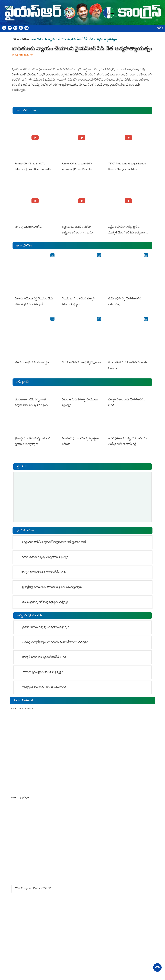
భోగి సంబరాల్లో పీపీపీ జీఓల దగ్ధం (32, 363)
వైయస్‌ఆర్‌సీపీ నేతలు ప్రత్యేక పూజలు (81, 363)
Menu (160, 28)
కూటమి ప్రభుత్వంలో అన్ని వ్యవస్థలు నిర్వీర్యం (45, 602)
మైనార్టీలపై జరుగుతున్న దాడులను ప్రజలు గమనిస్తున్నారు (52, 587)
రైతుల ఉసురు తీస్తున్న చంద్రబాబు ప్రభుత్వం (45, 557)
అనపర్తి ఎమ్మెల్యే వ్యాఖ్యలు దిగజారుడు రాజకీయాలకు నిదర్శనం (55, 642)
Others (26, 40)
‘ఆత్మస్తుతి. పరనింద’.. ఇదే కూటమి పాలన (44, 687)
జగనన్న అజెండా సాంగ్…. (29, 227)
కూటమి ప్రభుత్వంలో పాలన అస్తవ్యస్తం (43, 672)
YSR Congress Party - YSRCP (33, 888)
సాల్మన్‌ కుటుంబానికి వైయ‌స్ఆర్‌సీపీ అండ (43, 572)
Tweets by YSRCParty (22, 708)
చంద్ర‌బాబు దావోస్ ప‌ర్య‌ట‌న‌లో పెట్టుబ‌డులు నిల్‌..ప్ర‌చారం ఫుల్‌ (54, 542)
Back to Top (157, 967)
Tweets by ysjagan (20, 797)
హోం (16, 40)
